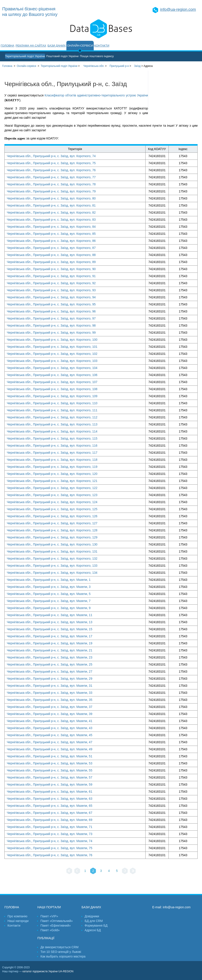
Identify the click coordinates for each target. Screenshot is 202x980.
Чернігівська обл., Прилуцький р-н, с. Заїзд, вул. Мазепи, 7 (49, 601)
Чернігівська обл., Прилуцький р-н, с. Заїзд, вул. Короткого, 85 (51, 234)
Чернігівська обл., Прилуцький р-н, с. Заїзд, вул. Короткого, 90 (51, 269)
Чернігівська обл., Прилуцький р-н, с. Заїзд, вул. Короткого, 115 (52, 438)
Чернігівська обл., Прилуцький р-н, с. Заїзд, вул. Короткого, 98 (51, 325)
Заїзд (137, 66)
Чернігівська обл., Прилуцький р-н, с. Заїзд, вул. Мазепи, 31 (50, 686)
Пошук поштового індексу (97, 56)
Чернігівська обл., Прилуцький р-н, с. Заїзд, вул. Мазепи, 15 (50, 629)
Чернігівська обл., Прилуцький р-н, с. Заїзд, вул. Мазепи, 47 (50, 742)
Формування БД (96, 925)
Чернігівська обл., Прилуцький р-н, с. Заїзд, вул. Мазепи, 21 (50, 650)
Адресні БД (93, 930)
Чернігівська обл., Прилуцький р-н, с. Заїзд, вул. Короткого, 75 (51, 163)
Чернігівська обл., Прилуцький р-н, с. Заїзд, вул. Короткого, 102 (52, 354)
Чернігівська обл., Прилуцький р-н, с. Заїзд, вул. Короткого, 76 (51, 170)
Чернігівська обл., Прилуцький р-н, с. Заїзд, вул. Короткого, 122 (52, 488)
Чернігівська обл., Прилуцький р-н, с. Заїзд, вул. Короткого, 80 (51, 198)
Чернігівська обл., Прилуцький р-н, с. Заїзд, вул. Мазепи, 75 (50, 848)
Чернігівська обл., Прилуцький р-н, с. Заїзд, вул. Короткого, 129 (52, 537)
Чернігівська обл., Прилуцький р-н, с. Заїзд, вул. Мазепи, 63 (50, 799)
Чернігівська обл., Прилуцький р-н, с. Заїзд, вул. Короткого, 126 (52, 516)
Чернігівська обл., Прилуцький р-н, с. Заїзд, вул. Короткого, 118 (52, 460)
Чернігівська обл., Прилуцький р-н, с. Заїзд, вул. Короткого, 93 (51, 290)
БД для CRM (94, 921)
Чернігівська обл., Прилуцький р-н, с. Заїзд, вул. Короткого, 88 (51, 255)
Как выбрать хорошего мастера (63, 956)
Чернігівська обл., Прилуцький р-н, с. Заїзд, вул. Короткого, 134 (52, 573)
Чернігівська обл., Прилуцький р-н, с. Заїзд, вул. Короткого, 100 (52, 340)
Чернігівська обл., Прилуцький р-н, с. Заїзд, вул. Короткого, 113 (52, 424)
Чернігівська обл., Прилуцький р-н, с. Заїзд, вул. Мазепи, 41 (50, 721)
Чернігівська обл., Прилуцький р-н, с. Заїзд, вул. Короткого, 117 (52, 453)
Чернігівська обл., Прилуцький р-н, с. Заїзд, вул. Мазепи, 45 (50, 735)
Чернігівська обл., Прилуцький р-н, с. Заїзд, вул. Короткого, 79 (51, 191)
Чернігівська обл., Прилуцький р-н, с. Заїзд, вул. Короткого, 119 (52, 467)
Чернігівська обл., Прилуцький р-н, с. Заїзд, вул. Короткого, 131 (52, 551)
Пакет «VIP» (49, 916)
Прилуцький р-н (119, 66)
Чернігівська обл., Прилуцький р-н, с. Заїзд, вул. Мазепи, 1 (49, 580)
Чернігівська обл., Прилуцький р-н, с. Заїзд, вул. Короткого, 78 (51, 184)
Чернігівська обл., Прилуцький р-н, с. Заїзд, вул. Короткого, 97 (51, 318)
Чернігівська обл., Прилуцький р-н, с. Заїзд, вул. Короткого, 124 (52, 502)
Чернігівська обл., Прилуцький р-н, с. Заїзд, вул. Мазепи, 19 (50, 643)
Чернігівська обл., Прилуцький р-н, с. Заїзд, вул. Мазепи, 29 (50, 679)
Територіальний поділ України (25, 56)
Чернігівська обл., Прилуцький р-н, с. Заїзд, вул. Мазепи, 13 (50, 622)
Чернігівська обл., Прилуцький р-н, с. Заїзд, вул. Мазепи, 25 (50, 664)
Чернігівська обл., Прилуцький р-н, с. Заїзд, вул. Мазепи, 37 (50, 707)
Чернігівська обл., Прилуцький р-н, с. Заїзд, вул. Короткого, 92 (51, 283)
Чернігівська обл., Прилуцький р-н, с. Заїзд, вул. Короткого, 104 (52, 368)
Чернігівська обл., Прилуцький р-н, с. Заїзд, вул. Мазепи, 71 (50, 827)
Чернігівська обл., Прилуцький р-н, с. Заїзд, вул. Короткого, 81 (51, 205)
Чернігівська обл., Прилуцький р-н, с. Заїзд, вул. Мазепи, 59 (50, 784)
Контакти (102, 46)
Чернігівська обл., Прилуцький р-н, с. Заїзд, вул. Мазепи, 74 (50, 841)
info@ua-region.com (178, 9)
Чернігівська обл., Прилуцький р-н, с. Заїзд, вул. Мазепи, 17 (50, 636)
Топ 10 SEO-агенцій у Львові (61, 952)
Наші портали (49, 907)
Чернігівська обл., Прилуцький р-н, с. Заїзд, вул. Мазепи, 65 (50, 806)
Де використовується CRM (59, 947)
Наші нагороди (18, 921)
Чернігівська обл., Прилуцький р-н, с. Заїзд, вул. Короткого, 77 (51, 177)
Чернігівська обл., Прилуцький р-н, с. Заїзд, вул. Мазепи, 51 (50, 756)
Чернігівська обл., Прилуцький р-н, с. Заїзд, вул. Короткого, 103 (52, 361)
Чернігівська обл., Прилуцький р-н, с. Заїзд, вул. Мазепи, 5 (49, 594)
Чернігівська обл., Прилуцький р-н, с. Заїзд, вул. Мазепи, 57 (50, 777)
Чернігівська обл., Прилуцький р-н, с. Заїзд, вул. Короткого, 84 (51, 227)
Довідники (92, 916)
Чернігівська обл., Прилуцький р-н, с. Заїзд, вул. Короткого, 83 (51, 220)
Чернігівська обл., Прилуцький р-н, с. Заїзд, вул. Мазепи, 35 (50, 700)
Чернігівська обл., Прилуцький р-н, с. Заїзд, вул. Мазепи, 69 (50, 820)
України (59, 66)
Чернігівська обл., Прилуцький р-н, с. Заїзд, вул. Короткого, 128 (52, 530)
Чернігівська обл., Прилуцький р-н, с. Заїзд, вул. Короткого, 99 (51, 333)
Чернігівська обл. (94, 66)
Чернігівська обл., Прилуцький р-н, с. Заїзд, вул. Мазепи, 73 (50, 834)
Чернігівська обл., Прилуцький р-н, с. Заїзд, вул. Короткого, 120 (52, 474)
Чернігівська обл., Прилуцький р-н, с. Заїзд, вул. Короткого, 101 (52, 347)
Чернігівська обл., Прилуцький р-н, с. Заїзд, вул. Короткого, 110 (52, 403)
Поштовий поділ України (63, 56)
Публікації (46, 938)
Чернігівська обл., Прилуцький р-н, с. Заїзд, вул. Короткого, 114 (52, 431)
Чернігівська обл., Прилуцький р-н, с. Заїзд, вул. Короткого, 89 (51, 262)
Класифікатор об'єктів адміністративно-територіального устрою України (96, 95)
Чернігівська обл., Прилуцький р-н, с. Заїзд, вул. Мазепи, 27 (50, 672)
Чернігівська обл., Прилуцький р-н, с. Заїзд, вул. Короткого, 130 (52, 544)
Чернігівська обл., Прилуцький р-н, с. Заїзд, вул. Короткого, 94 (51, 297)
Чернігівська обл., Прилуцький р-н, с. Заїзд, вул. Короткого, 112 (52, 417)
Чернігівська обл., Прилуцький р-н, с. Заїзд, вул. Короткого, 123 (52, 495)
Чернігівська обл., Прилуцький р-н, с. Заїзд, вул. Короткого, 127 (52, 523)
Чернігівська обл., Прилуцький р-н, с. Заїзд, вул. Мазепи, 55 (50, 770)
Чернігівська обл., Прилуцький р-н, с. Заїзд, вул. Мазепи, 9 (49, 608)
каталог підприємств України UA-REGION (48, 971)
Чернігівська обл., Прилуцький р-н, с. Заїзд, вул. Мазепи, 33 (50, 693)
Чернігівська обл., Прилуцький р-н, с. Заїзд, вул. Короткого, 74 (51, 156)
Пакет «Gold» (50, 930)
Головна (7, 46)
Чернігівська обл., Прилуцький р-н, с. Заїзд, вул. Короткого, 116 (52, 446)
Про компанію (17, 916)
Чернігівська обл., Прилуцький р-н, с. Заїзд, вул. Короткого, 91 (51, 276)
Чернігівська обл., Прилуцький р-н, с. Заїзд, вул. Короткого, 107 (52, 382)
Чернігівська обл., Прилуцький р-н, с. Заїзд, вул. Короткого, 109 (52, 396)
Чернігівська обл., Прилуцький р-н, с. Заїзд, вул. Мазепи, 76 (50, 855)
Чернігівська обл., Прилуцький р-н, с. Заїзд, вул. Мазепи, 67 (50, 813)
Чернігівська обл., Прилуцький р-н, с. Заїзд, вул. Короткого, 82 (51, 213)
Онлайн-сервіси (80, 46)
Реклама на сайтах (31, 46)
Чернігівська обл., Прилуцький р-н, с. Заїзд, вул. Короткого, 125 (52, 509)
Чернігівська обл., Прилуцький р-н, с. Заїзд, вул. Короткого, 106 (52, 375)
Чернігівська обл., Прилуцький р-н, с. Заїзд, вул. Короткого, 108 (52, 389)
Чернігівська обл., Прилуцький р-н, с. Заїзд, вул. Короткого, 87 (51, 248)
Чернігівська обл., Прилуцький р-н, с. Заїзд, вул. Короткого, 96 (51, 311)
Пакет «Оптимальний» (56, 921)
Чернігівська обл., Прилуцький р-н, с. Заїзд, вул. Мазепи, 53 (50, 763)
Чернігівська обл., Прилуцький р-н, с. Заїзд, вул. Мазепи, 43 (50, 728)
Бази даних (57, 46)
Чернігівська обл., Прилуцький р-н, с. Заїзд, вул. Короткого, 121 (52, 481)
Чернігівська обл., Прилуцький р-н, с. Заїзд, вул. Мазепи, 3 (49, 587)
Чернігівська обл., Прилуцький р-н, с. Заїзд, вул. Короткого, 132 (52, 559)
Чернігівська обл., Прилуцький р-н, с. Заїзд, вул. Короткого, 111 (52, 410)
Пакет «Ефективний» (55, 925)
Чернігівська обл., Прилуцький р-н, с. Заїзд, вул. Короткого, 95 (51, 304)
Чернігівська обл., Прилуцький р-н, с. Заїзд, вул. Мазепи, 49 (50, 749)
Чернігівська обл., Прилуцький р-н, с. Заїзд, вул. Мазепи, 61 (50, 792)
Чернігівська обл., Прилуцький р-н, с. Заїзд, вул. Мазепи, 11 (50, 615)
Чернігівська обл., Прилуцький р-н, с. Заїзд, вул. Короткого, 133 (52, 566)
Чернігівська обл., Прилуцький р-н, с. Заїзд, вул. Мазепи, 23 (50, 657)
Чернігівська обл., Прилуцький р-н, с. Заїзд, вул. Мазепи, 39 (50, 714)
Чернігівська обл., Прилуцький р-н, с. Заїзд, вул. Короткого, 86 (51, 241)
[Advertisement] (175, 93)
